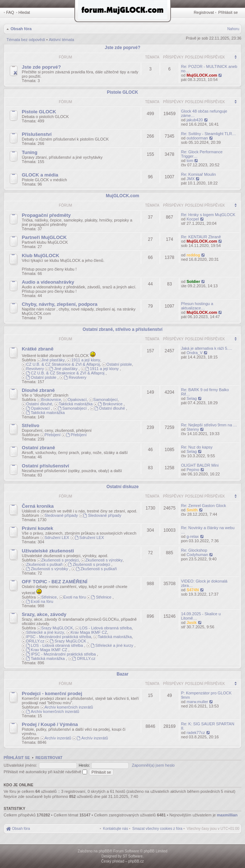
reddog (193, 255)
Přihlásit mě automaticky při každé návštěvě (45, 772)
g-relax (193, 536)
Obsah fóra (21, 29)
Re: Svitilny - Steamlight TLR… (209, 134)
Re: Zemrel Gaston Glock (204, 506)
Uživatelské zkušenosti (48, 551)
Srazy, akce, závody (44, 614)
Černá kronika (38, 506)
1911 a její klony (86, 360)
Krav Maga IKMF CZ (89, 632)
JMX (191, 179)
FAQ (10, 12)
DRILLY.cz (35, 641)
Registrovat (204, 12)
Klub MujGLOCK (40, 255)
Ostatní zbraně (38, 448)
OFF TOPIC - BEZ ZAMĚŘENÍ (55, 582)
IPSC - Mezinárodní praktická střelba (59, 637)
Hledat (24, 12)
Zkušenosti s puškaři (44, 564)
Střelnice (49, 597)
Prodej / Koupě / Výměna (50, 724)
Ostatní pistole (119, 364)
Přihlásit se (228, 12)
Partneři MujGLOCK (44, 237)
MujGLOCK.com (202, 75)
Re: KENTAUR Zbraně (201, 237)
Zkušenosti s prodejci (60, 560)
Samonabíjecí (105, 399)
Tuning (30, 152)
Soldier (193, 281)
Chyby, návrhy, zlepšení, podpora (60, 304)
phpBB (104, 851)
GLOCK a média (40, 175)
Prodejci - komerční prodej (52, 693)
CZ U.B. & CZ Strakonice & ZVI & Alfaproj (63, 364)
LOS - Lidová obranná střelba (106, 628)
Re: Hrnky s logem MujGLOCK (208, 215)
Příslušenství (37, 134)
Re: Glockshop (194, 550)
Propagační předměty (46, 215)
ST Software (133, 856)
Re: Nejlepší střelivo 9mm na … (209, 425)
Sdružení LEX (57, 538)
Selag (192, 398)
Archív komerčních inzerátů (69, 707)
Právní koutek (38, 528)
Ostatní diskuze (123, 487)
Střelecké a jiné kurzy (45, 632)
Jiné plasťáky (53, 360)
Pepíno (193, 470)
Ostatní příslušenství (45, 466)
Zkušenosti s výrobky (104, 560)
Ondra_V (195, 353)
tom (190, 161)
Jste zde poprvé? (122, 48)
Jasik (192, 622)
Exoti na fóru (75, 597)
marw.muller (197, 702)
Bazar (123, 674)
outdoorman (197, 138)
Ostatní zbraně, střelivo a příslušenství (122, 329)
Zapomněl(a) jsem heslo (153, 765)
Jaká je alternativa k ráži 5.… (207, 348)
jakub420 (195, 120)
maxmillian (227, 815)
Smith (192, 510)
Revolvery (35, 369)
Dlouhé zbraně (38, 390)
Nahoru (233, 29)
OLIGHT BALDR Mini (200, 465)
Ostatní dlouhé (39, 404)
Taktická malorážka (76, 404)
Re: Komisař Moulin (199, 174)
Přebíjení (53, 435)
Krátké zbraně (38, 349)
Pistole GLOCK (122, 92)
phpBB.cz (136, 861)
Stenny (193, 429)
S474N (193, 590)
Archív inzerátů (58, 738)
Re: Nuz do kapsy (197, 447)
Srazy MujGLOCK (57, 628)
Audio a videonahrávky (48, 282)
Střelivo (30, 425)
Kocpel (193, 219)
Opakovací (77, 399)
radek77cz (196, 733)
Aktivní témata (61, 40)
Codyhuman (197, 555)
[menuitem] (158, 829)
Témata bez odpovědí (26, 40)
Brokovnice (51, 399)
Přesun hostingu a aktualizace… (197, 306)
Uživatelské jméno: (20, 765)
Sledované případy (61, 515)
